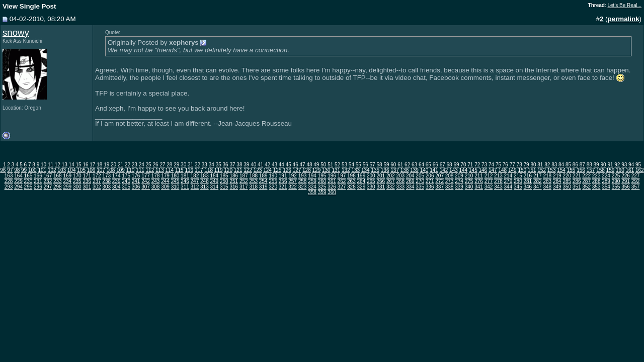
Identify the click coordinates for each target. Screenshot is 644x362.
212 (489, 176)
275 (469, 181)
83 (554, 165)
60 (393, 165)
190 (273, 176)
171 (87, 176)
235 (77, 181)
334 (410, 187)
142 (444, 170)
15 (79, 165)
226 (626, 176)
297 (48, 187)
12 (58, 165)
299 (67, 187)
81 (540, 165)
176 (136, 176)
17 (92, 165)
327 (342, 187)
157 (591, 170)
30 (183, 165)
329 (361, 187)
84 (561, 165)
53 (344, 165)
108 (111, 170)
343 (498, 187)
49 (316, 165)
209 (459, 176)
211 (479, 176)
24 (142, 165)
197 (342, 176)
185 (224, 176)
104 (72, 170)
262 (342, 181)
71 (470, 165)
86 (575, 165)
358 (312, 192)
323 (303, 187)
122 (248, 170)
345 (518, 187)
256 (283, 181)
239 (116, 181)
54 (351, 165)
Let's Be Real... (625, 5)
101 (42, 170)
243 (156, 181)
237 (97, 181)
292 (636, 181)
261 (332, 181)
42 (267, 165)
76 (505, 165)
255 (273, 181)
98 (17, 170)
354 (606, 187)
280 (518, 181)
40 (253, 165)
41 (260, 165)
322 (293, 187)
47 (303, 165)
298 (58, 187)
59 (386, 165)
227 (636, 176)
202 (391, 176)
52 (337, 165)
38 (239, 165)
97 (10, 170)
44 (281, 165)
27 (162, 165)
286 (577, 181)
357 (636, 187)
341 (479, 187)
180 (175, 176)
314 (215, 187)
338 (450, 187)
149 (512, 170)
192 (293, 176)
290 (616, 181)
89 (596, 165)
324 (312, 187)
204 (410, 176)
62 (407, 165)
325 (322, 187)
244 (165, 181)
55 (358, 165)
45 (289, 165)
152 (542, 170)
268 (400, 181)
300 (77, 187)
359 (322, 192)
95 (638, 165)
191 (283, 176)
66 (435, 165)
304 (116, 187)
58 (379, 165)
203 (400, 176)
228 (9, 181)
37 (232, 165)
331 (381, 187)
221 (577, 176)
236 (87, 181)
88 (589, 165)
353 (596, 187)
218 (547, 176)
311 (185, 187)
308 (156, 187)
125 (277, 170)
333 (400, 187)
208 (450, 176)
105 (81, 170)
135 (375, 170)
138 (405, 170)
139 (414, 170)
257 (293, 181)
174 (116, 176)
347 (538, 187)
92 (617, 165)
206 (430, 176)
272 (439, 181)
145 (473, 170)
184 (215, 176)
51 (330, 165)
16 (85, 165)
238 (106, 181)
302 (97, 187)
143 (454, 170)
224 (606, 176)
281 (528, 181)
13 (65, 165)
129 (317, 170)
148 (502, 170)
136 (385, 170)
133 (355, 170)
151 (532, 170)
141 (434, 170)
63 (414, 165)
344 (508, 187)
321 (283, 187)
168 (58, 176)
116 (189, 170)
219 (557, 176)
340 (469, 187)
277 (489, 181)
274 (459, 181)
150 (522, 170)
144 (464, 170)
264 (361, 181)
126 (287, 170)
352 (586, 187)
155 (571, 170)
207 (439, 176)
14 (72, 165)
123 (258, 170)
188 (253, 176)
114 (170, 170)
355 (616, 187)
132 (346, 170)
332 (391, 187)
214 (508, 176)
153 (552, 170)
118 (209, 170)
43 (274, 165)
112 (150, 170)
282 (538, 181)
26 (155, 165)
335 (420, 187)
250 (224, 181)
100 (32, 170)
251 (234, 181)
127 (297, 170)
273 (450, 181)
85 (568, 165)
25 (149, 165)
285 (567, 181)
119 (219, 170)
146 (483, 170)
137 (395, 170)
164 (18, 176)
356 (626, 187)
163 (9, 176)
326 (332, 187)
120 (228, 170)
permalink (624, 19)
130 (326, 170)
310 (175, 187)
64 (421, 165)
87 (582, 165)
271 (430, 181)
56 (366, 165)
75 (498, 165)
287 (586, 181)
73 (484, 165)
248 (205, 181)
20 (113, 165)
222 (586, 176)
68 (450, 165)
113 (160, 170)
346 (528, 187)
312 (195, 187)
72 (477, 165)
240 (126, 181)
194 (312, 176)
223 (596, 176)
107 (101, 170)
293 (9, 187)
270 (420, 181)
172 (97, 176)
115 (179, 170)
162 (640, 170)
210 (469, 176)
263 (351, 181)
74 (491, 165)
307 (146, 187)
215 (518, 176)
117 (199, 170)
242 (146, 181)
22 (128, 165)
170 (77, 176)
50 (323, 165)
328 (351, 187)
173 (106, 176)
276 (479, 181)
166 (38, 176)
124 (267, 170)
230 (28, 181)
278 (498, 181)
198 (351, 176)
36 (226, 165)
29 (176, 165)
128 (307, 170)
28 (169, 165)
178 (156, 176)
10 (44, 165)
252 (244, 181)
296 (38, 187)
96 (3, 170)
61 (400, 165)
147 (493, 170)
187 (244, 176)
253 (253, 181)
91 (610, 165)
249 (215, 181)
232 (48, 181)
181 (185, 176)
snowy (16, 32)
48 (309, 165)
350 (567, 187)
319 (263, 187)
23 (135, 165)
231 (38, 181)
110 (131, 170)
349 (557, 187)
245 (175, 181)
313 (205, 187)
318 (253, 187)
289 (606, 181)
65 (428, 165)
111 (140, 170)
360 (332, 192)
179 (165, 176)
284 (557, 181)
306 (136, 187)
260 (322, 181)
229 (18, 181)
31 (190, 165)
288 (596, 181)
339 (459, 187)
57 (373, 165)
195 (322, 176)
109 (120, 170)
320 (273, 187)
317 (244, 187)
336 (430, 187)
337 (439, 187)
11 (51, 165)
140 (424, 170)
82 (547, 165)
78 (519, 165)
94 (631, 165)
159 (611, 170)
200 (371, 176)
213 (498, 176)
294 (18, 187)
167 (48, 176)
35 (219, 165)
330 (371, 187)
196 (332, 176)
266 (381, 181)
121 (238, 170)
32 (197, 165)
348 (547, 187)
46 (296, 165)
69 (456, 165)
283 (547, 181)
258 (303, 181)
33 (205, 165)
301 (87, 187)
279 (508, 181)
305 (126, 187)
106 (91, 170)
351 (577, 187)
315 (224, 187)
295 (28, 187)
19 (106, 165)
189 (263, 176)
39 (246, 165)
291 (626, 181)
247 (195, 181)
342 (489, 187)
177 (146, 176)
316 (234, 187)
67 (442, 165)
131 (336, 170)
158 (600, 170)
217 (538, 176)
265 (371, 181)
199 (361, 176)
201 (381, 176)
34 (212, 165)
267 (391, 181)
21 (120, 165)
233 (58, 181)
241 (136, 181)
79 (527, 165)
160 (620, 170)
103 (62, 170)
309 (165, 187)
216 (528, 176)
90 (603, 165)
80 (533, 165)
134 (366, 170)
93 (624, 165)
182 (195, 176)
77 (512, 165)
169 (67, 176)
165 (28, 176)
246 (185, 181)
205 (420, 176)
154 (561, 170)
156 (581, 170)
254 (263, 181)
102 (52, 170)
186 (234, 176)
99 (24, 170)
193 (303, 176)
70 (463, 165)
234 (67, 181)
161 (630, 170)
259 (312, 181)
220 (567, 176)
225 (616, 176)
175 (126, 176)
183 (205, 176)
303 (106, 187)
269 (410, 181)
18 (99, 165)
